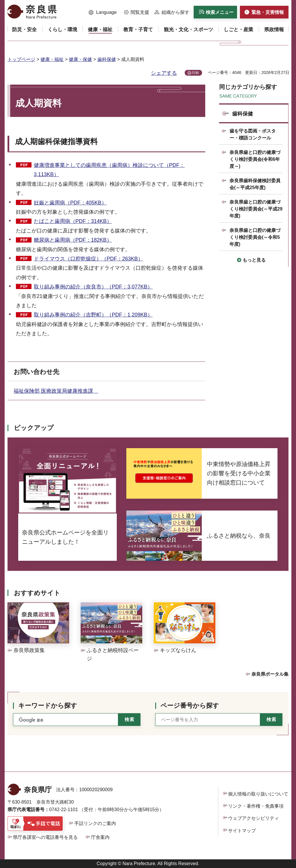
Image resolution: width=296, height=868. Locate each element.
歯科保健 (107, 59)
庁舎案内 (100, 837)
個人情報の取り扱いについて (258, 794)
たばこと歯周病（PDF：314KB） (73, 221)
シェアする (164, 73)
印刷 (195, 73)
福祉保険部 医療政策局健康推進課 (56, 391)
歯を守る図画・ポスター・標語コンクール (253, 134)
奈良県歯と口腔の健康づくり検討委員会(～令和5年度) (255, 237)
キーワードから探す (48, 706)
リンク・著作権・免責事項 (256, 806)
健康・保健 (80, 59)
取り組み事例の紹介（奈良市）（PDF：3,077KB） (93, 287)
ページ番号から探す (190, 706)
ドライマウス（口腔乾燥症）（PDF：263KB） (88, 259)
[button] (103, 12)
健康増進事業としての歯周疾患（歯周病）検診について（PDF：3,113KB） (109, 170)
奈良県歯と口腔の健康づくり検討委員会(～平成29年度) (256, 209)
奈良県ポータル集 (270, 674)
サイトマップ (242, 831)
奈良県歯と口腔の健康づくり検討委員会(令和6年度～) (255, 159)
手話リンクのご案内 (95, 823)
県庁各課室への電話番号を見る (45, 837)
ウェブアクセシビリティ (254, 818)
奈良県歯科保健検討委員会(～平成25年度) (255, 184)
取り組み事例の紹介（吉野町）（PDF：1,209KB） (93, 315)
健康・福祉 (52, 59)
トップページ (21, 59)
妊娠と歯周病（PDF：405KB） (70, 203)
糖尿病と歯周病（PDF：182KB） (73, 240)
